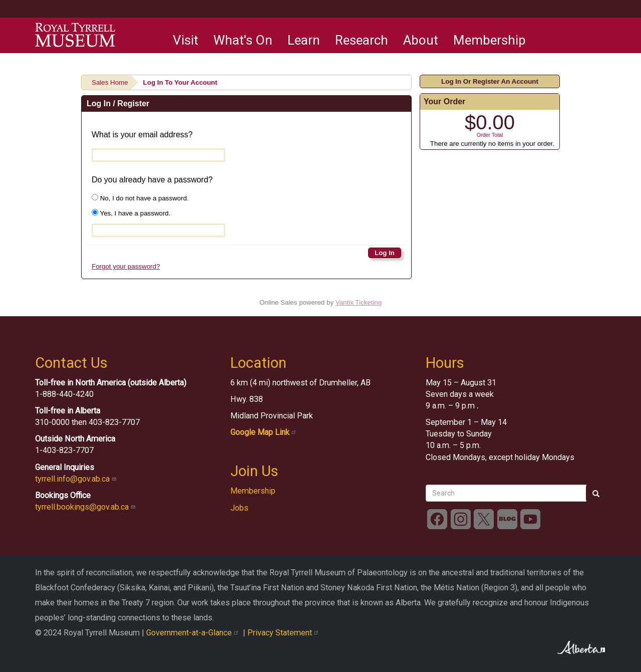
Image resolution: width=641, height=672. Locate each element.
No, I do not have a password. (140, 198)
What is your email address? (142, 135)
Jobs (239, 508)
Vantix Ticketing (359, 302)
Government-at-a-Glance (195, 633)
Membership (490, 40)
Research (362, 40)
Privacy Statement (284, 633)
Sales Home (110, 82)
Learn (304, 40)
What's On (243, 40)
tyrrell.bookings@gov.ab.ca (86, 507)
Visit (186, 40)
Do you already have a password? (152, 180)
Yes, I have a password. (131, 213)
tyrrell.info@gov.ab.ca (77, 479)
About (421, 40)
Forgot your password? (126, 266)
